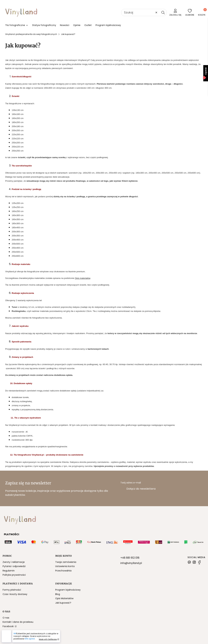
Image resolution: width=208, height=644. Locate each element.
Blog (58, 594)
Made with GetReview (48, 639)
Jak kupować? (63, 603)
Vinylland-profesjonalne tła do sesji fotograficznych (31, 34)
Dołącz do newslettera (141, 489)
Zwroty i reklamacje (14, 562)
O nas (6, 618)
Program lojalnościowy (68, 590)
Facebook (8, 626)
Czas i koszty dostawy (15, 594)
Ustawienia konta (65, 566)
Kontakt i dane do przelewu (18, 622)
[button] (163, 13)
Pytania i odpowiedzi (14, 566)
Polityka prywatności (14, 575)
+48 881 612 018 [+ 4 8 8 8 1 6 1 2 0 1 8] (130, 558)
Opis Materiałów (64, 598)
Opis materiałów (82, 278)
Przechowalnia (63, 571)
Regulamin (9, 571)
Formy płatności (12, 590)
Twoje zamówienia (66, 562)
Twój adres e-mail (131, 483)
